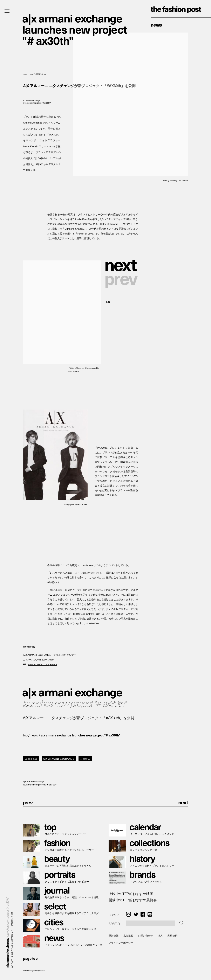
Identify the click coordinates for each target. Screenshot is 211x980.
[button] (122, 264)
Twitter (136, 914)
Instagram (128, 914)
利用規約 (172, 936)
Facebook (143, 914)
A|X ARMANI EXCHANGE (59, 759)
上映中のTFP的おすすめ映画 (131, 894)
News (156, 24)
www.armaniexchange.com (42, 664)
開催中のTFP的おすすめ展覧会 (133, 900)
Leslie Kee (31, 759)
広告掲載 (128, 936)
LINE (150, 914)
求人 (160, 936)
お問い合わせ (145, 936)
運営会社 (114, 936)
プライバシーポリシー (121, 943)
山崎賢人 (85, 759)
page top (30, 958)
